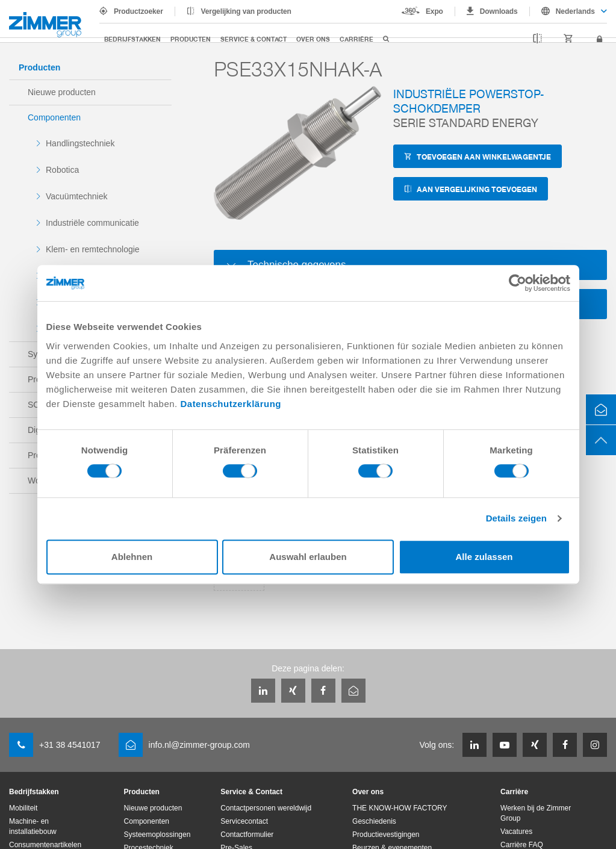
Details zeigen (516, 518)
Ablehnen (132, 557)
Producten (191, 39)
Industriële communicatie (92, 223)
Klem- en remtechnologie (93, 249)
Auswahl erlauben (308, 557)
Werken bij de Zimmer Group (536, 813)
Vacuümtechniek (76, 196)
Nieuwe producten (62, 92)
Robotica (62, 170)
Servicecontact (244, 821)
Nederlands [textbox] (575, 11)
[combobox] (568, 11)
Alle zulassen (484, 557)
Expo (434, 11)
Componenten (54, 117)
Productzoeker (138, 11)
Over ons (313, 39)
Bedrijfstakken (132, 39)
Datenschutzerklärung (231, 404)
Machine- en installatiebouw (33, 826)
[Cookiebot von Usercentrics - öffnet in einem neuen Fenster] (518, 283)
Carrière (356, 39)
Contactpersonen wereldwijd (266, 808)
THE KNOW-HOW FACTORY (400, 808)
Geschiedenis (374, 821)
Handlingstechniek (80, 143)
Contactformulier (247, 835)
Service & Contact (254, 39)
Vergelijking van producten (246, 11)
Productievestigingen (386, 835)
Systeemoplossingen (157, 835)
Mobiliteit (23, 808)
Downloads (499, 11)
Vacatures (516, 832)
